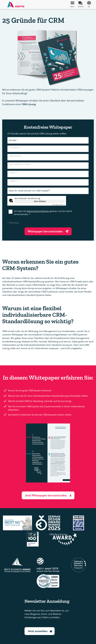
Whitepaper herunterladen (49, 231)
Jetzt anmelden (40, 631)
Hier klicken (40, 201)
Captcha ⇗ (59, 205)
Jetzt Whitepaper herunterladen (48, 495)
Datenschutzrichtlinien (38, 211)
